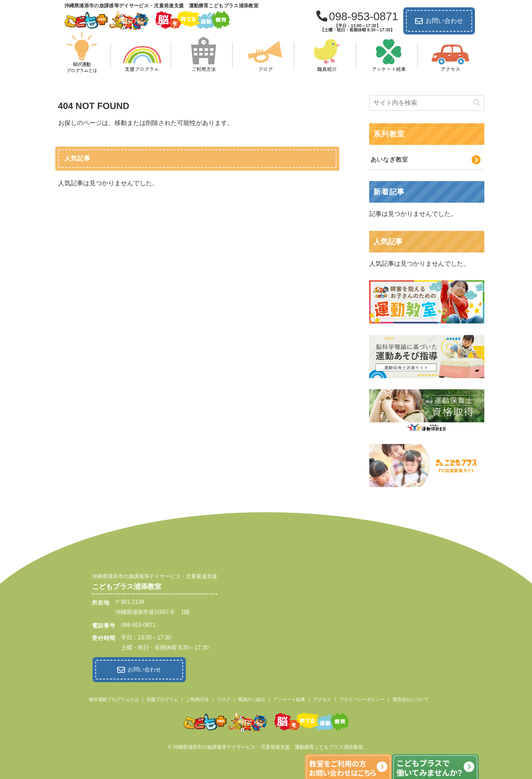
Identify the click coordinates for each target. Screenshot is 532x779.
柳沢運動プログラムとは (114, 698)
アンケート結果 (289, 698)
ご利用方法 (197, 698)
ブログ (224, 698)
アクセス (322, 698)
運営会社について (411, 698)
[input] (427, 103)
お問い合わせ (439, 21)
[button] (477, 103)
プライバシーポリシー (362, 698)
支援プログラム (162, 698)
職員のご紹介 (252, 698)
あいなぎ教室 (389, 159)
